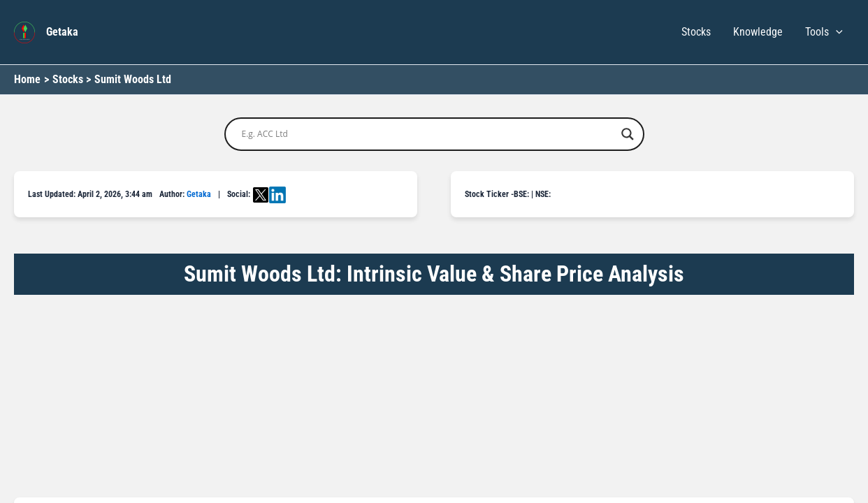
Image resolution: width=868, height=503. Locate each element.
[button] (836, 32)
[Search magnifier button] (628, 134)
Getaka (62, 32)
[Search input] (428, 134)
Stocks (696, 32)
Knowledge (758, 32)
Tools (824, 32)
